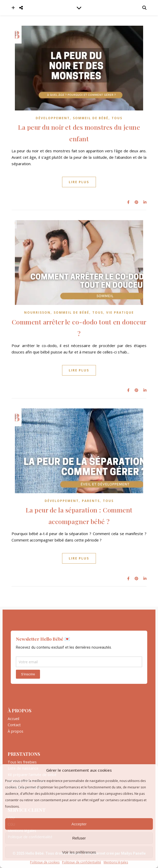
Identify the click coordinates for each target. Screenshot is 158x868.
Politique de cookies (45, 862)
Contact (14, 725)
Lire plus (79, 182)
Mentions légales (116, 862)
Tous (117, 118)
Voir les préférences (79, 852)
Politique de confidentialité (82, 862)
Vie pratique (120, 312)
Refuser (79, 838)
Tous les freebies (22, 762)
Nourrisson (37, 312)
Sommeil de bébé (91, 118)
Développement (53, 118)
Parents (91, 501)
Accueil (13, 719)
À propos (16, 731)
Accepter (79, 824)
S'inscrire (28, 674)
